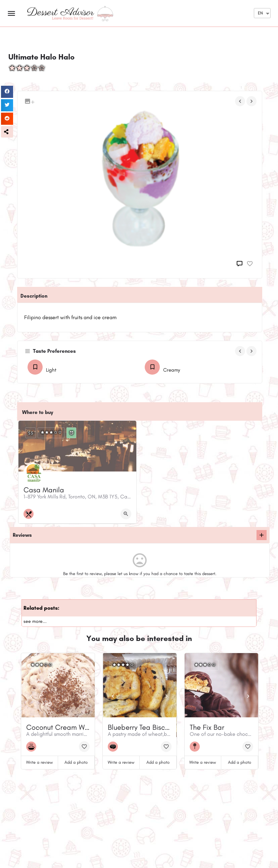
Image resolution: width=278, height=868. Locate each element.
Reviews (22, 535)
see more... (35, 621)
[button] (7, 132)
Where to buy (38, 412)
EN (260, 13)
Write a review (39, 762)
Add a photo (76, 762)
